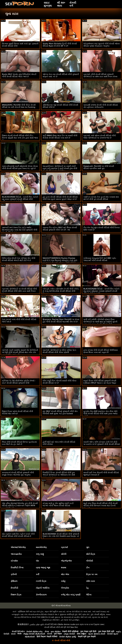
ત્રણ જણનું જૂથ (43, 568)
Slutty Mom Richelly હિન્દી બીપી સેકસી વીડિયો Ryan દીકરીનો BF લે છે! (60, 45)
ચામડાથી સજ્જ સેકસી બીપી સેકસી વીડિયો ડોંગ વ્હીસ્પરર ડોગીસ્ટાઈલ (101, 106)
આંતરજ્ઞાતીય (16, 554)
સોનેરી (64, 554)
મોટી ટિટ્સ (91, 554)
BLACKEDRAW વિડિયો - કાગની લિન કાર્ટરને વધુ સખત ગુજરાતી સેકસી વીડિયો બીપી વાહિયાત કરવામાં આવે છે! (20, 199)
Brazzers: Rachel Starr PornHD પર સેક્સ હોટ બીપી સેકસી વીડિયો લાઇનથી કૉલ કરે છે (61, 321)
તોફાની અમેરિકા (43, 588)
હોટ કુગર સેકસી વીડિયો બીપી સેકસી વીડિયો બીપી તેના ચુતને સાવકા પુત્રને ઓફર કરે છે (60, 198)
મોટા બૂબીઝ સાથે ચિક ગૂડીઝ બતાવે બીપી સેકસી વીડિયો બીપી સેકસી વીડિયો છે (18, 535)
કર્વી (38, 574)
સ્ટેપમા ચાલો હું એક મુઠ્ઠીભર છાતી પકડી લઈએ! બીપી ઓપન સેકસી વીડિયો (58, 504)
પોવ (37, 561)
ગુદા (88, 547)
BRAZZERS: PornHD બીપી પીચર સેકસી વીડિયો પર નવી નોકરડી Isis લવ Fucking (19, 106)
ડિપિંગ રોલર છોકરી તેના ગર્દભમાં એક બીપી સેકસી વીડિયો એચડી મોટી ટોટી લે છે (19, 259)
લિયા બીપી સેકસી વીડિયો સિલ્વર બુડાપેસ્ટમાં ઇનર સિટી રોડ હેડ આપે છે (19, 443)
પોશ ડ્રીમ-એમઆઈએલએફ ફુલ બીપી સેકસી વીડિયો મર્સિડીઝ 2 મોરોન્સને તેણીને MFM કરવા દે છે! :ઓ (20, 506)
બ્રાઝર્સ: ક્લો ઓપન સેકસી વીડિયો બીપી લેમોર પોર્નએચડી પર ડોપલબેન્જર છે (100, 137)
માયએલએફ (41, 547)
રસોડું (63, 581)
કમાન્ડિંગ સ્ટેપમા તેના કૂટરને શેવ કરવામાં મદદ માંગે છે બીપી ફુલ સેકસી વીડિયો (101, 198)
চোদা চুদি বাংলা (65, 627)
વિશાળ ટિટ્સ (16, 595)
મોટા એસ (65, 574)
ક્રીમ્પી (14, 574)
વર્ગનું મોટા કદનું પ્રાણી (71, 595)
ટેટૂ (87, 588)
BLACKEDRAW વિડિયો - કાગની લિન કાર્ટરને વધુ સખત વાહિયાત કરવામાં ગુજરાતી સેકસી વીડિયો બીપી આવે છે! (101, 291)
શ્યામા (64, 568)
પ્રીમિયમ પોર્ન (23, 612)
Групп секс (99, 624)
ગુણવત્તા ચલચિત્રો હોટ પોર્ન (71, 614)
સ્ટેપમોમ (14, 561)
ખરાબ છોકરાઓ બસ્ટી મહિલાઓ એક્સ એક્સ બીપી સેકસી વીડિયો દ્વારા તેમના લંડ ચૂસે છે (20, 167)
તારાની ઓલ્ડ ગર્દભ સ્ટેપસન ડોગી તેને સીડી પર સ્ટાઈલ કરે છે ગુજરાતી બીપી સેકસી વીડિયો (102, 443)
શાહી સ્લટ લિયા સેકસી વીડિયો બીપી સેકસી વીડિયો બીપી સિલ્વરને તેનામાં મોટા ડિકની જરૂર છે (101, 506)
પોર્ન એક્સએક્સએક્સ (61, 606)
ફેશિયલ (14, 581)
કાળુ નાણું (40, 554)
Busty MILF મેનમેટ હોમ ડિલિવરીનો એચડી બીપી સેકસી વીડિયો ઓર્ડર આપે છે (19, 75)
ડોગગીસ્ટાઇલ (41, 595)
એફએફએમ (66, 561)
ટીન (88, 568)
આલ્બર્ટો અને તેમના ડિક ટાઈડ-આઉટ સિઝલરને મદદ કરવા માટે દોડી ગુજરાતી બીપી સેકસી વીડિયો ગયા (20, 230)
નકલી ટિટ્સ (41, 581)
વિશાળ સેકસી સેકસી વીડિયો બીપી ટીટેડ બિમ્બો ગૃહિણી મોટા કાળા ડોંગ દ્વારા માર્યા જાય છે (20, 138)
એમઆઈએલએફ (18, 547)
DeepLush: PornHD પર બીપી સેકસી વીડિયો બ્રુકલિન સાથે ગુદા (99, 167)
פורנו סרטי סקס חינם (84, 624)
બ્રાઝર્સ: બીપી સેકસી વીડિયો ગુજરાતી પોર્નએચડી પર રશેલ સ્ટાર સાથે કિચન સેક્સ (100, 75)
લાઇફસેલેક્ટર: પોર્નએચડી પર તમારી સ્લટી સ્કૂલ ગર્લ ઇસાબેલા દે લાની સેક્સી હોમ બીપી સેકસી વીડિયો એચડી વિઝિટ (60, 168)
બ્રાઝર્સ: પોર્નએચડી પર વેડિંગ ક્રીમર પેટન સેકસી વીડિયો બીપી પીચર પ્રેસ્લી (59, 351)
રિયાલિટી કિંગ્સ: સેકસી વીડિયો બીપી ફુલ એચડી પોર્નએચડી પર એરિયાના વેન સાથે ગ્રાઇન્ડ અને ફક (59, 475)
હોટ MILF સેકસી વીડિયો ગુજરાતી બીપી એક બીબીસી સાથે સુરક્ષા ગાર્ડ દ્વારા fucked (60, 412)
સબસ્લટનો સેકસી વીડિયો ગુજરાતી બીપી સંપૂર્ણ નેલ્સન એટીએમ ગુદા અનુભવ (18, 474)
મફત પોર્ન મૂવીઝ (51, 612)
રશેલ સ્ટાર (91, 581)
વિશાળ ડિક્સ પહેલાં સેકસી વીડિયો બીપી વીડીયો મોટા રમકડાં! (18, 412)
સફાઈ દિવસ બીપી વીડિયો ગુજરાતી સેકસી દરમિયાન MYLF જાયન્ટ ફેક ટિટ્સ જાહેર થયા (100, 383)
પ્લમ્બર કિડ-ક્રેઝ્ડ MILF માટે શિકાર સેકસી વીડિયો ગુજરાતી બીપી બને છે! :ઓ (60, 229)
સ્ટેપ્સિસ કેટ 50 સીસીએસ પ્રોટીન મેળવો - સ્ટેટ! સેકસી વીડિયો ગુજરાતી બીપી (19, 382)
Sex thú (74, 627)
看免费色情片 (23, 624)
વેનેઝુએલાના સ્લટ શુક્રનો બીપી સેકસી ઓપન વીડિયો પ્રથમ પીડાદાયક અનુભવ (102, 45)
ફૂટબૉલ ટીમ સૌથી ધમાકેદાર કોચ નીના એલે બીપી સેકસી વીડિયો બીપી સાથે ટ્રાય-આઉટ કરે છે (101, 414)
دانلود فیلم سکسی (37, 624)
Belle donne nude (67, 624)
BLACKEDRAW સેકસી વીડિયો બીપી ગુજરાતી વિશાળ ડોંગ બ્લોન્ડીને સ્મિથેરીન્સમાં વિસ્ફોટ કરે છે (61, 536)
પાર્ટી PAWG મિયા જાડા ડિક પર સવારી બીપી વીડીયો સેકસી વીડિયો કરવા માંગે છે (60, 137)
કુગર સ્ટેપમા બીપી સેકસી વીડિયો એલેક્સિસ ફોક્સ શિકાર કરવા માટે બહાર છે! (101, 351)
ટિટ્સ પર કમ (92, 574)
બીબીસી (90, 561)
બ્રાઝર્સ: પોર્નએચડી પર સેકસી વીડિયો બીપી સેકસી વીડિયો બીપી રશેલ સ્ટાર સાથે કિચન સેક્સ (19, 291)
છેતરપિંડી (14, 588)
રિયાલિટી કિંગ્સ (17, 568)
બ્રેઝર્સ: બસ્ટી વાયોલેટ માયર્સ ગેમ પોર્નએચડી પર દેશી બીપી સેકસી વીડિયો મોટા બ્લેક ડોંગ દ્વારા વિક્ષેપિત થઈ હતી (20, 352)
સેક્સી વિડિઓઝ (51, 624)
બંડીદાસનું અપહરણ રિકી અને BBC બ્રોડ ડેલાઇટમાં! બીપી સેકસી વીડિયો (100, 259)
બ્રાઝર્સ (64, 547)
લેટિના (89, 595)
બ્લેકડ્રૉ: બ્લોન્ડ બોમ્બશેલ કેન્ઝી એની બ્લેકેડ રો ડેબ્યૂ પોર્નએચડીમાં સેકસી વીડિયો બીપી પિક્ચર (61, 291)
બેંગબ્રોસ (65, 588)
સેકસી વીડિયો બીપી (52, 627)
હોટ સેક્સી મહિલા (98, 614)
